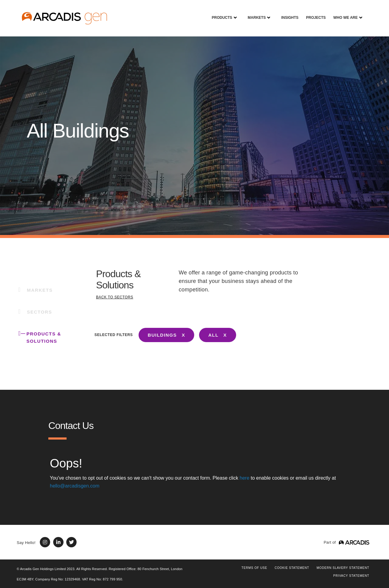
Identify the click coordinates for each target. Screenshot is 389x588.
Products (220, 13)
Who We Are (343, 13)
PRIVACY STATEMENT (351, 576)
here (245, 478)
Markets (254, 13)
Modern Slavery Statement (343, 568)
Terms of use (255, 568)
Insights (287, 13)
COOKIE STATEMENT (292, 568)
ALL (213, 335)
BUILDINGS (162, 335)
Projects (314, 13)
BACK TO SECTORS (115, 297)
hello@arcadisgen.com (75, 486)
